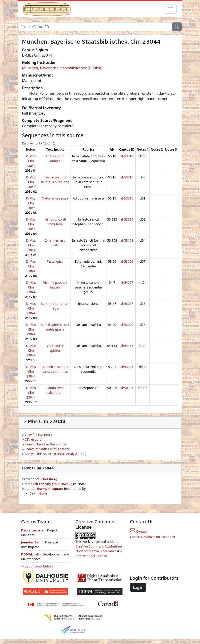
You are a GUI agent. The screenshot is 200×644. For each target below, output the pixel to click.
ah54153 (127, 346)
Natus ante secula (55, 198)
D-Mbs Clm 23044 (31, 161)
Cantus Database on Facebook (152, 537)
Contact (139, 531)
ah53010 (127, 156)
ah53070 (127, 325)
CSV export (33, 439)
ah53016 (127, 177)
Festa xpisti (55, 261)
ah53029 (127, 261)
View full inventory (38, 435)
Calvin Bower (39, 493)
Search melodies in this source (47, 449)
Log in (138, 587)
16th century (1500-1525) (50, 484)
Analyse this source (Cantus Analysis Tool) (56, 454)
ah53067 (127, 304)
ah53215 (127, 219)
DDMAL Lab (30, 554)
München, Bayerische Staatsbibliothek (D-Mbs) (61, 68)
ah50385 (127, 388)
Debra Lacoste (32, 530)
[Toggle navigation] (170, 9)
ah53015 (127, 198)
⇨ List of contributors (37, 566)
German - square (50, 489)
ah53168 (127, 240)
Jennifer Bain (32, 542)
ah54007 (127, 282)
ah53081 (127, 367)
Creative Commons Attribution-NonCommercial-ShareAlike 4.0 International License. (99, 551)
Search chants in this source (45, 444)
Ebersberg (49, 479)
